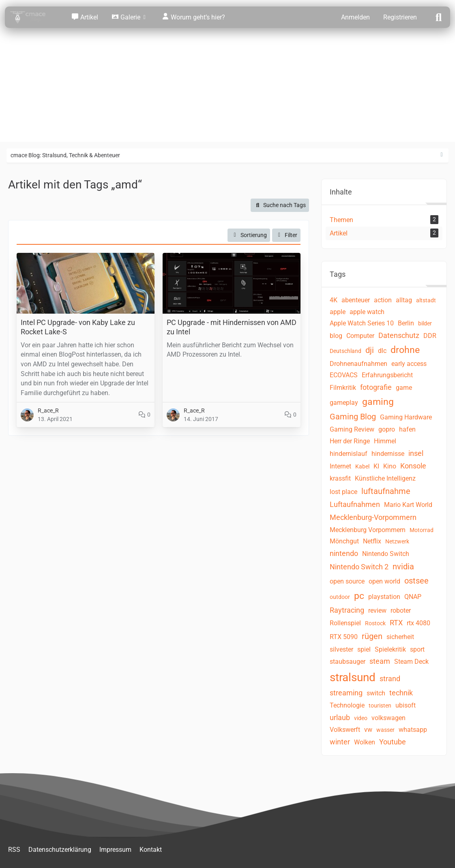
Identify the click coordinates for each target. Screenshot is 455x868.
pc (359, 596)
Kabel (362, 466)
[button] (249, 235)
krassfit (340, 478)
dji (370, 350)
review (377, 610)
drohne (405, 350)
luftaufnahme (386, 491)
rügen (372, 636)
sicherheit (400, 637)
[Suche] (439, 17)
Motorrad (422, 530)
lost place (343, 492)
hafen (407, 429)
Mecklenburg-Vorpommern (373, 517)
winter (340, 742)
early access (409, 364)
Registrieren (400, 17)
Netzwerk (397, 541)
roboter (401, 610)
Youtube (393, 742)
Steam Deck (411, 662)
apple (338, 312)
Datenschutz (399, 335)
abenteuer (356, 300)
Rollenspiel (345, 623)
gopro (387, 429)
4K (334, 300)
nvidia (403, 567)
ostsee (416, 581)
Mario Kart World (408, 505)
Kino (390, 466)
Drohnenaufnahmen (358, 364)
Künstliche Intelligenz (385, 478)
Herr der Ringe (350, 441)
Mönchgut (344, 541)
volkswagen (388, 718)
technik (401, 693)
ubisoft (406, 705)
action (383, 300)
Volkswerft (345, 730)
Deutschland (346, 351)
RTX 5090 (344, 637)
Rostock (375, 623)
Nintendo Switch (386, 554)
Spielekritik (390, 649)
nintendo (344, 553)
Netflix (372, 541)
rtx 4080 (419, 623)
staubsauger (348, 662)
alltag (404, 300)
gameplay (344, 403)
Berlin (406, 323)
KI (376, 466)
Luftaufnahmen (355, 504)
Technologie (347, 705)
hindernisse (388, 454)
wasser (385, 730)
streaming (346, 693)
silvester (341, 649)
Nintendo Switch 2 (359, 567)
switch (376, 693)
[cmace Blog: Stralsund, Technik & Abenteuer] (33, 17)
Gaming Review (352, 429)
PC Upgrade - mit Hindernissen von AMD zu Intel (232, 327)
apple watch (367, 312)
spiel (364, 649)
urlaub (340, 717)
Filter (287, 235)
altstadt (426, 300)
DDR (430, 336)
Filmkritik (343, 388)
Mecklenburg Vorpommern (368, 530)
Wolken (365, 742)
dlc (382, 351)
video (361, 718)
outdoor (340, 597)
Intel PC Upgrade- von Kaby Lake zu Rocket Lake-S (78, 327)
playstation (384, 597)
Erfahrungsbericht (387, 375)
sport (417, 649)
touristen (380, 706)
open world (384, 581)
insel (416, 453)
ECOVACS (344, 375)
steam (380, 661)
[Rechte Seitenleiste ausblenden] (442, 155)
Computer (360, 336)
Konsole (413, 466)
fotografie (376, 387)
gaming (378, 402)
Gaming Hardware (406, 417)
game (404, 388)
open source (347, 581)
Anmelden (355, 17)
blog (336, 336)
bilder (425, 323)
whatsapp (413, 730)
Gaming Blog (353, 417)
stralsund (353, 677)
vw (368, 730)
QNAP (413, 597)
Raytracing (347, 610)
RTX (396, 623)
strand (390, 679)
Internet (340, 466)
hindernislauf (349, 454)
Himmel (385, 441)
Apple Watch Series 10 (362, 323)
